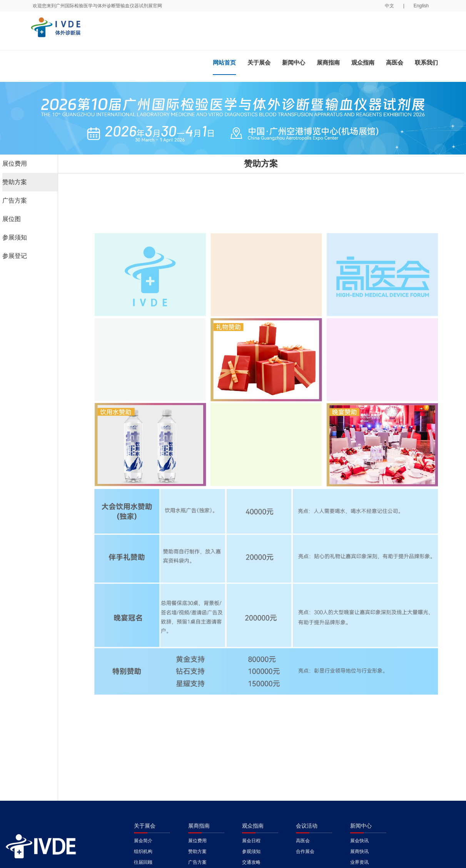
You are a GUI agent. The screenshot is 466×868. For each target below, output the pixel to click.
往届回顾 (143, 862)
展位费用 (15, 164)
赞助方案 (15, 182)
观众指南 (363, 62)
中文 (389, 6)
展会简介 (143, 841)
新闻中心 (294, 62)
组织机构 (143, 851)
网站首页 (224, 62)
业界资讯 (359, 862)
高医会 (395, 62)
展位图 (12, 219)
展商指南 (328, 62)
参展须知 (15, 237)
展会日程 (251, 841)
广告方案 (15, 200)
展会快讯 (359, 841)
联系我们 (426, 62)
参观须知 (251, 851)
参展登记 (15, 256)
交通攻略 (251, 862)
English (421, 6)
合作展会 (305, 851)
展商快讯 (359, 851)
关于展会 (259, 62)
